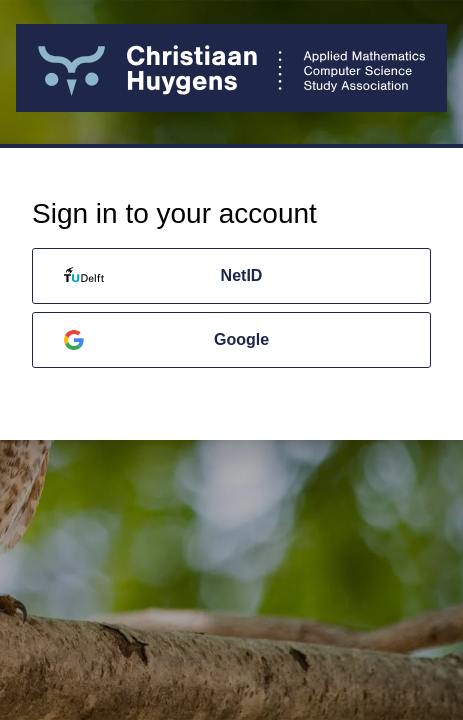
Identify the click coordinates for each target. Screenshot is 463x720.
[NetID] (231, 276)
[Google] (231, 340)
